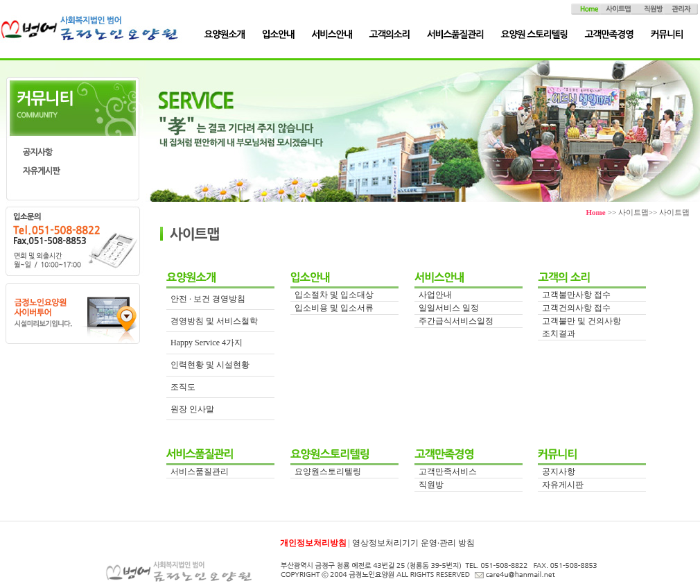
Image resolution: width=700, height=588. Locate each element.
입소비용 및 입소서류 (334, 308)
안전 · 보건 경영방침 (208, 299)
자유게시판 (563, 485)
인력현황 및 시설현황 (210, 365)
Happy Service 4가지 (207, 343)
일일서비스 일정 (449, 308)
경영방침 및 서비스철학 (214, 321)
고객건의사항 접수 (576, 308)
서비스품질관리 (200, 472)
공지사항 (559, 472)
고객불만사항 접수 (576, 295)
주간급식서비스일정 (456, 321)
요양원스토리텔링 (328, 472)
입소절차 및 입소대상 (334, 295)
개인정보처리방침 (313, 543)
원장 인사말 (192, 409)
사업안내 (435, 295)
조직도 (183, 387)
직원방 (431, 485)
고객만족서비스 (448, 472)
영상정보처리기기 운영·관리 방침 (413, 543)
